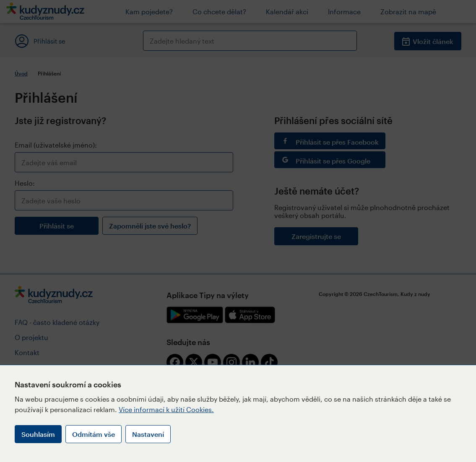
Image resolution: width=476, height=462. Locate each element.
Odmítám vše (94, 434)
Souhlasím (38, 434)
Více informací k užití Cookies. (166, 409)
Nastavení (148, 434)
